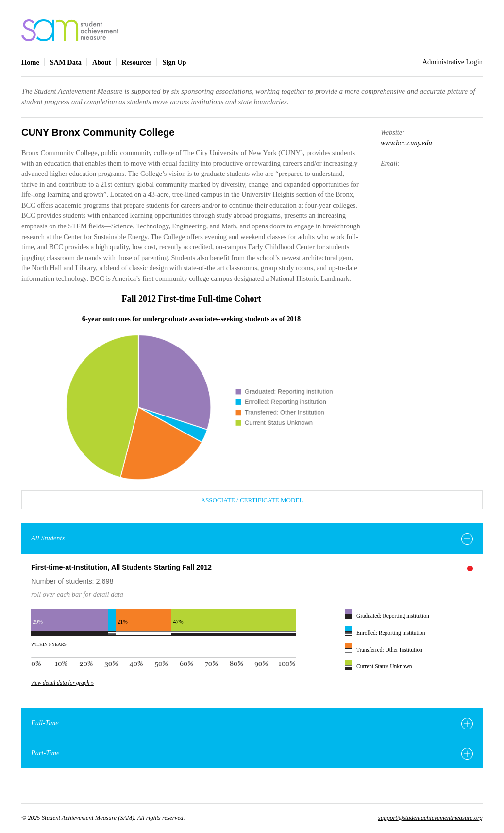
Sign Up (174, 62)
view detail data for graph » (62, 683)
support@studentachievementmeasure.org (430, 818)
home (70, 30)
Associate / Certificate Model (252, 500)
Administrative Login (453, 62)
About (101, 62)
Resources (136, 62)
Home (30, 62)
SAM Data (66, 62)
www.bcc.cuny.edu (406, 143)
